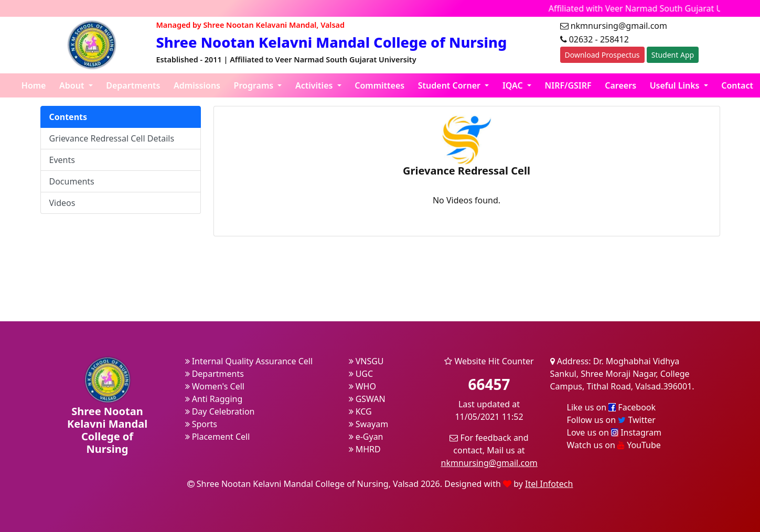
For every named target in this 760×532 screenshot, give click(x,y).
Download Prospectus (602, 55)
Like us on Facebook (612, 407)
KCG (360, 411)
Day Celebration (220, 411)
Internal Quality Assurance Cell (249, 361)
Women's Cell (215, 386)
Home (34, 85)
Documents (72, 181)
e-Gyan (366, 437)
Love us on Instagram (614, 432)
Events (62, 160)
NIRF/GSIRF (568, 85)
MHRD (365, 449)
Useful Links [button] (676, 85)
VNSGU (366, 361)
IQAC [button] (514, 85)
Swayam (369, 424)
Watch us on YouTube (614, 445)
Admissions (197, 85)
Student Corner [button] (450, 85)
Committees (379, 85)
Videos (62, 203)
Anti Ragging (214, 399)
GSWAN (367, 399)
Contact (737, 85)
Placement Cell (218, 437)
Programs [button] (255, 85)
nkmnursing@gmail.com (489, 463)
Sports (201, 424)
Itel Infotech (549, 484)
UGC (361, 374)
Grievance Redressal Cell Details (112, 138)
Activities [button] (315, 85)
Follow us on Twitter (611, 420)
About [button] (73, 85)
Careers (620, 85)
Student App (673, 55)
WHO (362, 386)
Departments (133, 85)
